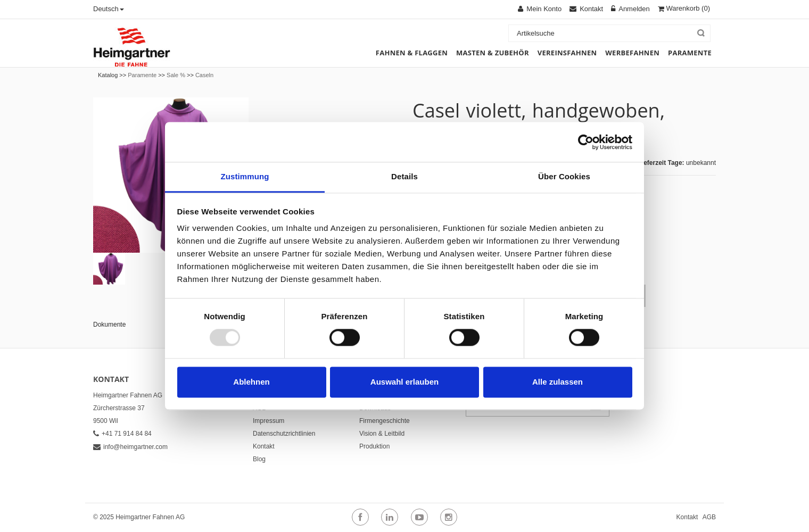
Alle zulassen (558, 382)
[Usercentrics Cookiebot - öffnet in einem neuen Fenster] (586, 142)
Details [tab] (404, 176)
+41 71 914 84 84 (122, 434)
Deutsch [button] (109, 9)
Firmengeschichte (385, 421)
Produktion (374, 446)
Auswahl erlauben (404, 382)
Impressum (269, 421)
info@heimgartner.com (130, 447)
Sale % (176, 75)
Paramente (142, 75)
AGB (709, 517)
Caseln (204, 75)
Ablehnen (251, 382)
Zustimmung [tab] (245, 176)
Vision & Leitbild (382, 434)
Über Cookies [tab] (564, 176)
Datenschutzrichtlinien (284, 434)
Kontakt (264, 446)
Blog (259, 459)
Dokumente (109, 325)
